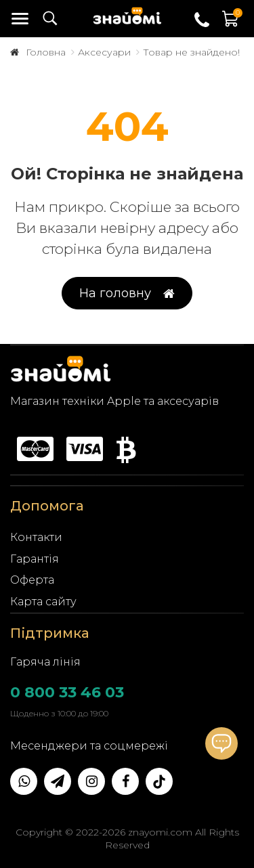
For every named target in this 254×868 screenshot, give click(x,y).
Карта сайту (43, 602)
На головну (127, 294)
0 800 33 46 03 (67, 692)
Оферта (32, 580)
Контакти (36, 537)
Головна (46, 52)
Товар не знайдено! (191, 52)
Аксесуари (104, 52)
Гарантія (35, 559)
